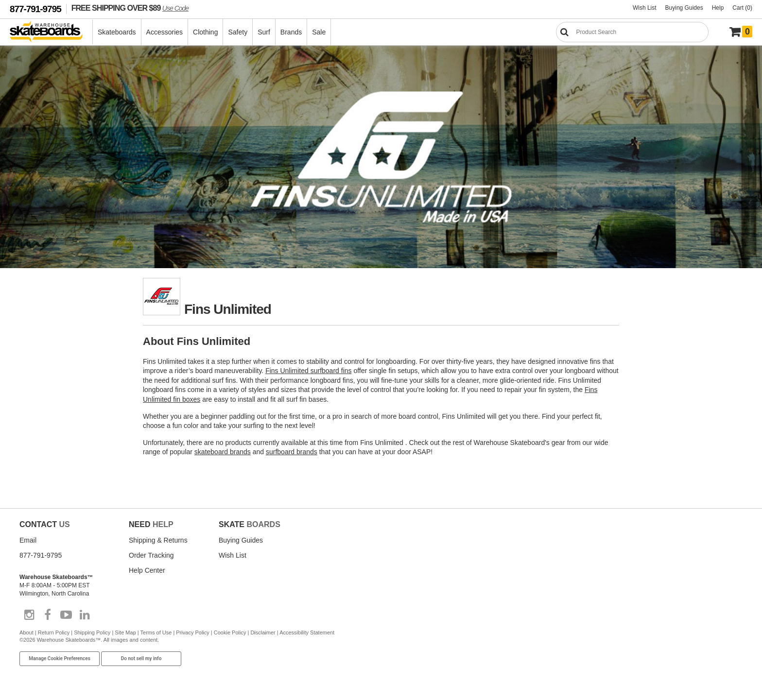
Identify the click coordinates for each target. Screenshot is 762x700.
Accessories (165, 32)
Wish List (645, 8)
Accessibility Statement (307, 632)
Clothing (205, 32)
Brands (291, 32)
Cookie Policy (230, 632)
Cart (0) (742, 8)
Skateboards (117, 32)
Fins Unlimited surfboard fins (308, 371)
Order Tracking (151, 555)
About (26, 632)
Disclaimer (263, 632)
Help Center (147, 570)
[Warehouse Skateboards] (51, 32)
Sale (319, 32)
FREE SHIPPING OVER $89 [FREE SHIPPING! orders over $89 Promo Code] (130, 8)
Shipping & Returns (158, 540)
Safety (238, 32)
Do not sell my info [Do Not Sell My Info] (141, 658)
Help (718, 8)
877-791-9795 (35, 9)
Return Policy (54, 632)
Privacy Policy (192, 632)
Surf (264, 32)
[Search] (632, 32)
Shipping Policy (92, 632)
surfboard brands (292, 452)
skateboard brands (223, 452)
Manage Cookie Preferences (60, 658)
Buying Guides (684, 8)
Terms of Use (156, 632)
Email (28, 540)
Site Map (125, 632)
